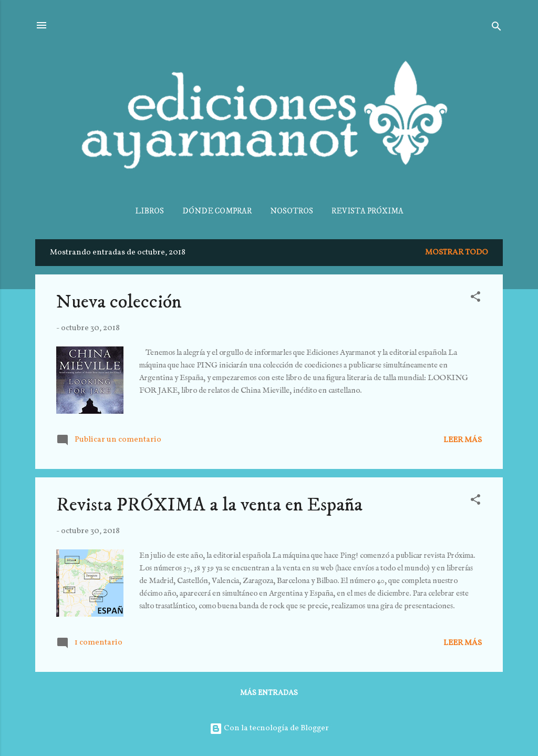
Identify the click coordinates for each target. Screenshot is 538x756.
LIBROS (149, 211)
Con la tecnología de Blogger (269, 728)
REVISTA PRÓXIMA (368, 211)
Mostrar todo (457, 253)
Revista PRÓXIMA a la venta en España (209, 505)
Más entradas (269, 693)
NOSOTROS (292, 211)
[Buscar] (496, 29)
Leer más (463, 440)
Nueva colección (119, 302)
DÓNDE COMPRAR (217, 211)
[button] (475, 299)
